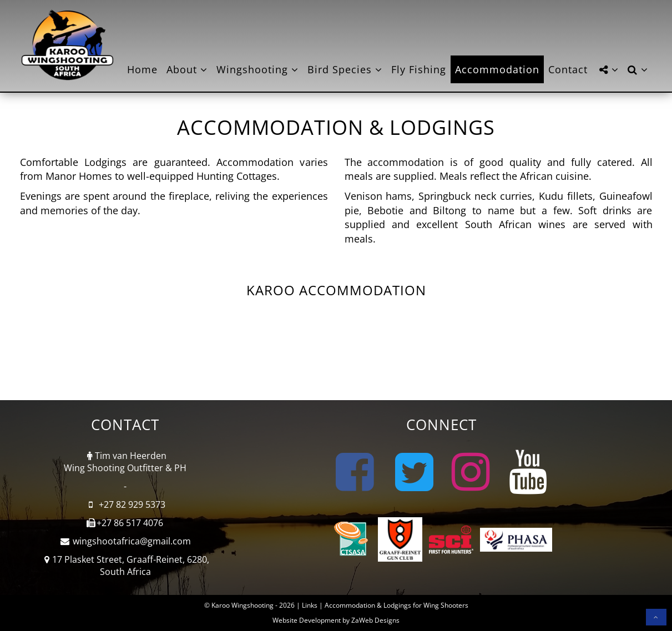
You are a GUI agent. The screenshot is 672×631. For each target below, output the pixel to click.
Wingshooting (257, 69)
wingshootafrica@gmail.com (132, 541)
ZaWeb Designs (375, 620)
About (187, 69)
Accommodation (497, 69)
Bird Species (345, 69)
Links (310, 605)
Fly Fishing (419, 69)
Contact (568, 69)
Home (142, 69)
